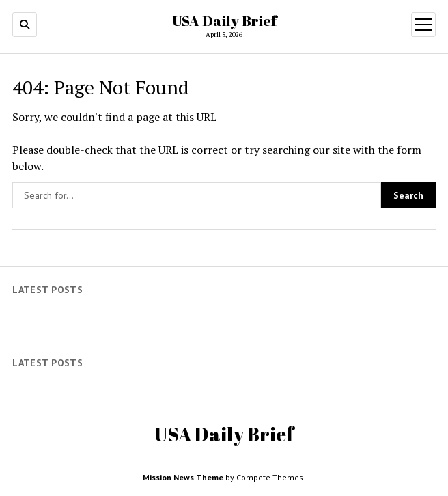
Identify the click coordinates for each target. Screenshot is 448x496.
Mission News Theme (183, 477)
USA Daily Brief (224, 20)
